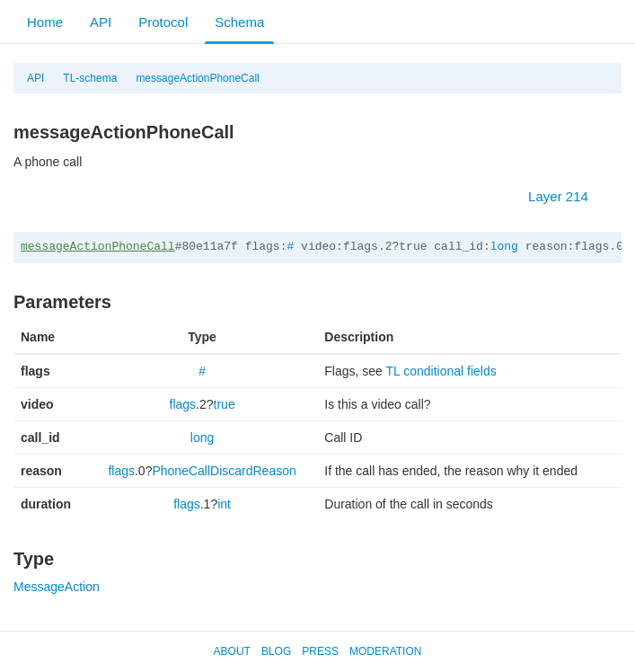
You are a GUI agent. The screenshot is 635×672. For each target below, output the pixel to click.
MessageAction (57, 587)
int (224, 504)
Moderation (385, 651)
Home (45, 22)
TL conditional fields (441, 371)
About (232, 651)
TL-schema (90, 78)
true (225, 404)
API (101, 22)
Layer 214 (567, 196)
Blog (276, 651)
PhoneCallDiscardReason (224, 471)
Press (320, 651)
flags (183, 404)
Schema (239, 22)
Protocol (163, 22)
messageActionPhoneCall (197, 78)
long (504, 247)
